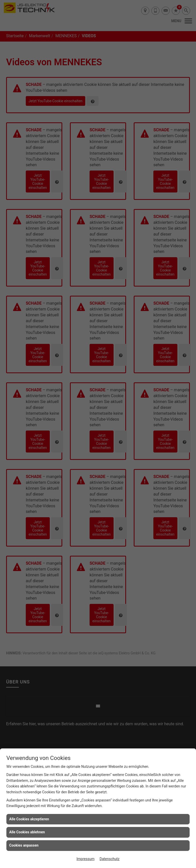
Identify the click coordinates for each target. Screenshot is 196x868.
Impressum (85, 859)
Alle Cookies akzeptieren (29, 819)
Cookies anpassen (24, 845)
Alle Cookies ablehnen (27, 832)
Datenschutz (109, 859)
